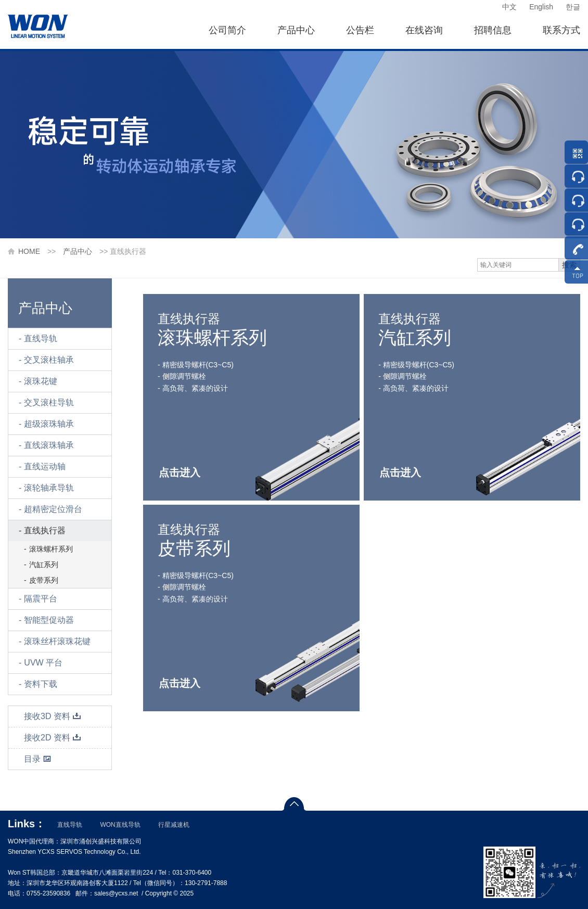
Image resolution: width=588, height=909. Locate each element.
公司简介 (227, 30)
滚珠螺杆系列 (51, 549)
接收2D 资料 (53, 738)
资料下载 (41, 684)
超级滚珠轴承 (49, 424)
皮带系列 (44, 580)
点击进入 (180, 472)
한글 (573, 7)
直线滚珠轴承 (49, 445)
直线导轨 (41, 338)
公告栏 (360, 30)
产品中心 (296, 30)
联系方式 (561, 30)
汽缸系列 (44, 565)
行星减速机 (174, 825)
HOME (29, 251)
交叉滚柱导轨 (49, 402)
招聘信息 (493, 30)
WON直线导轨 (120, 825)
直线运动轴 (45, 466)
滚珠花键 (41, 381)
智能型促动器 (49, 620)
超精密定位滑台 (53, 509)
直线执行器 (45, 530)
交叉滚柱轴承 (49, 360)
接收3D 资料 (53, 716)
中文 (509, 7)
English (541, 7)
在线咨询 (424, 30)
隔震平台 (41, 599)
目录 (38, 759)
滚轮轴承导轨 (49, 488)
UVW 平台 (43, 663)
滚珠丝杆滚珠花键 (57, 641)
